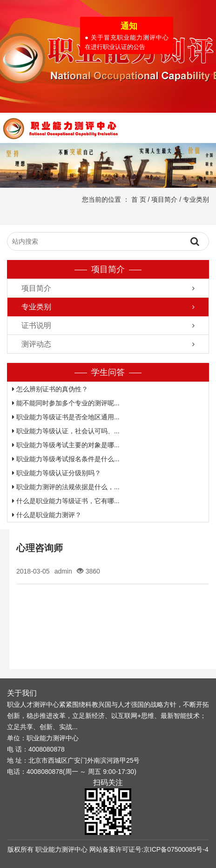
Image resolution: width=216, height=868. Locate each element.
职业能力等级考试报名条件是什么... (66, 459)
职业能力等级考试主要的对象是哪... (66, 445)
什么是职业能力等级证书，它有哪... (66, 501)
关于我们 (22, 693)
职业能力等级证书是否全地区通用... (66, 417)
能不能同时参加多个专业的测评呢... (66, 403)
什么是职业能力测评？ (47, 515)
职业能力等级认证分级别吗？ (57, 473)
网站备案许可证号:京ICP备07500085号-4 (149, 849)
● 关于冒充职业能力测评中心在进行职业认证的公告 (126, 41)
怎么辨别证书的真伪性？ (50, 389)
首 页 (139, 199)
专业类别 (196, 199)
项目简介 (164, 199)
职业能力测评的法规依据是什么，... (66, 487)
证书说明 (36, 325)
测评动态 (36, 344)
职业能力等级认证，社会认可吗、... (66, 431)
